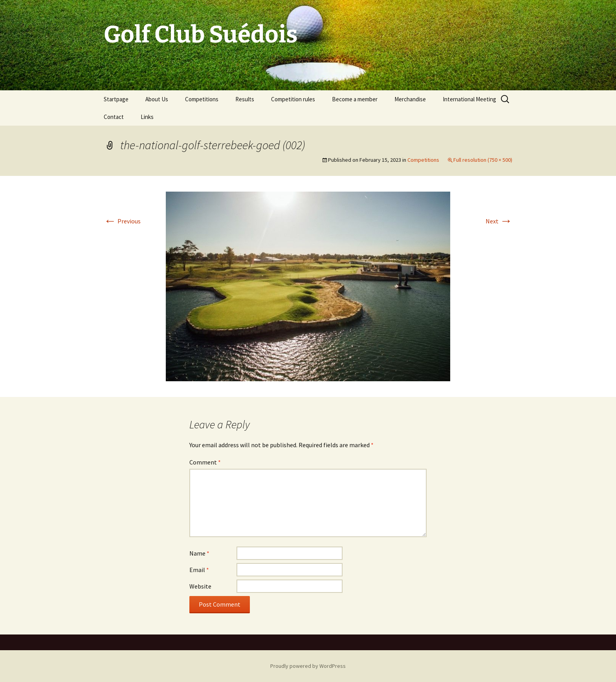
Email (199, 570)
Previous (122, 221)
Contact (114, 117)
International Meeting (469, 99)
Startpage (116, 99)
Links (147, 117)
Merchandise (410, 99)
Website (200, 586)
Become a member (355, 99)
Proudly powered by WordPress (308, 666)
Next (499, 221)
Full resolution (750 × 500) (483, 160)
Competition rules (293, 99)
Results (245, 99)
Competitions (202, 99)
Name (199, 553)
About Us (157, 99)
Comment (205, 462)
